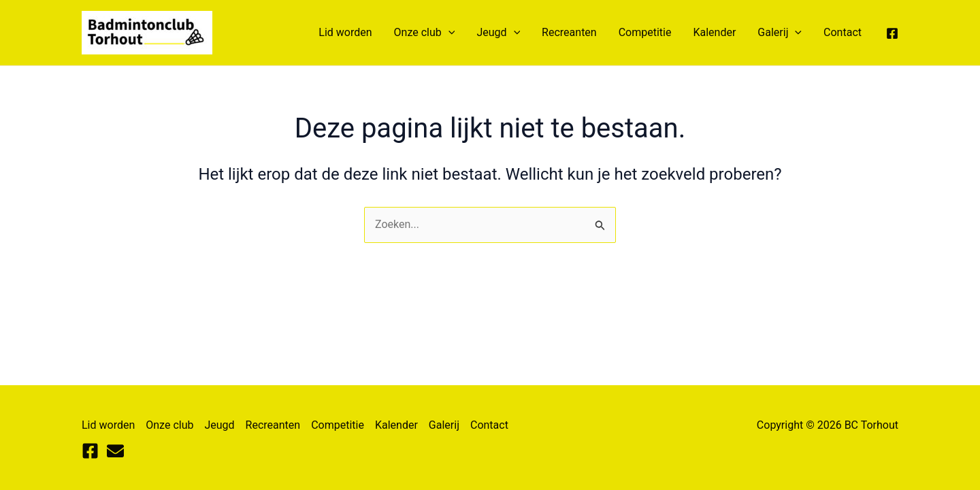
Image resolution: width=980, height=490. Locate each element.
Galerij (780, 33)
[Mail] (115, 451)
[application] (448, 33)
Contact (843, 32)
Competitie (645, 32)
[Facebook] (892, 33)
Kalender (714, 32)
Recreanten (569, 32)
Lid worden (345, 32)
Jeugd (498, 33)
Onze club (425, 33)
